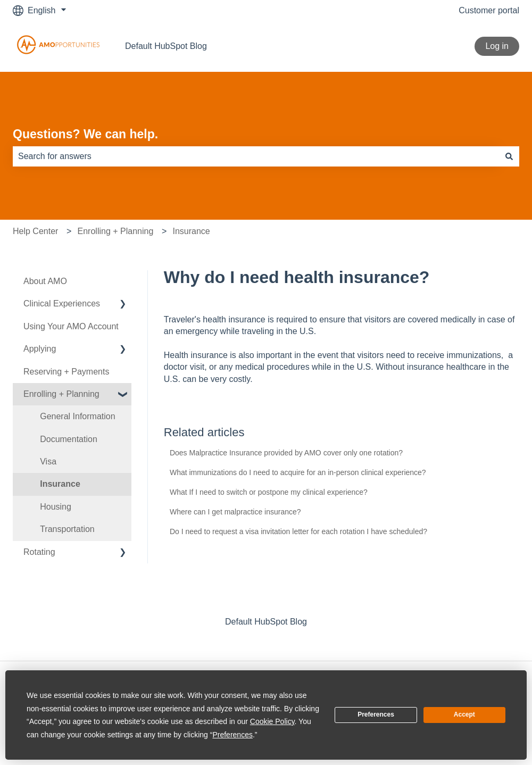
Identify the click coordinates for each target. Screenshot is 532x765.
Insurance (191, 231)
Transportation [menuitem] (67, 529)
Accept (464, 714)
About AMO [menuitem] (45, 281)
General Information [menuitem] (77, 416)
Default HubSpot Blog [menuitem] (266, 622)
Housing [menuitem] (56, 507)
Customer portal (489, 10)
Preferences (376, 714)
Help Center (35, 231)
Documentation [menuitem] (69, 439)
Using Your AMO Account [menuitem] (71, 326)
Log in (497, 46)
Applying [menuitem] (40, 349)
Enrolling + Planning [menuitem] (61, 394)
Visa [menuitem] (48, 462)
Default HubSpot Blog (166, 46)
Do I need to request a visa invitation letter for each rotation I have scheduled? (298, 531)
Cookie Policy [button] (272, 721)
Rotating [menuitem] (39, 552)
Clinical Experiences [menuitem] (62, 303)
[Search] (509, 156)
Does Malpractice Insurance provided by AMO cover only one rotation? (286, 453)
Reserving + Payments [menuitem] (66, 372)
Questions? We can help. (85, 134)
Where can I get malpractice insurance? (235, 512)
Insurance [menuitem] (60, 484)
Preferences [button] (232, 735)
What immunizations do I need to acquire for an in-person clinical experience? (298, 472)
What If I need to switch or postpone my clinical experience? (269, 492)
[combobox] (256, 156)
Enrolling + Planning (116, 231)
